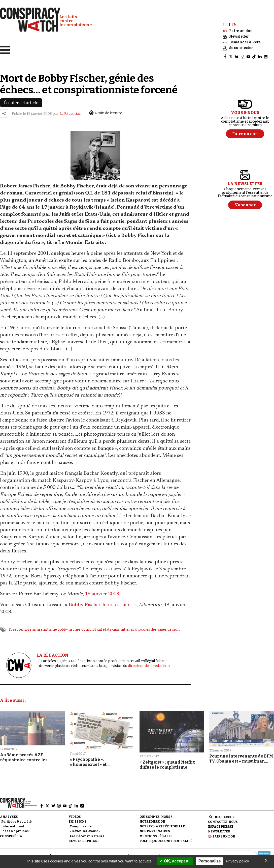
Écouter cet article (21, 101)
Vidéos (75, 815)
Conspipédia (11, 834)
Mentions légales (156, 834)
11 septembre (20, 627)
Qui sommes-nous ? (156, 815)
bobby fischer (69, 627)
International (13, 824)
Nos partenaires (155, 829)
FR (225, 22)
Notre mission (152, 819)
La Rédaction (71, 111)
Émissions (78, 819)
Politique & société (16, 819)
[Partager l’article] (4, 111)
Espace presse (221, 824)
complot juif (92, 627)
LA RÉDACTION (52, 653)
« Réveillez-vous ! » (85, 829)
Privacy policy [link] (237, 861)
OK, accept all (175, 861)
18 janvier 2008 (102, 592)
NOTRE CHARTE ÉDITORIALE (162, 824)
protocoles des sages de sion (155, 627)
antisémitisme (45, 627)
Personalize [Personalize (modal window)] (210, 861)
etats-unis (111, 627)
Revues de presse (84, 839)
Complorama (81, 824)
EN (234, 22)
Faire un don (224, 834)
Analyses (9, 815)
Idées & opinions (15, 829)
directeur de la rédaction (149, 664)
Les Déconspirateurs (87, 834)
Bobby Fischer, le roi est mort (101, 603)
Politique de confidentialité (166, 839)
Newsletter (219, 829)
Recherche (225, 815)
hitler (125, 627)
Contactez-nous (223, 820)
